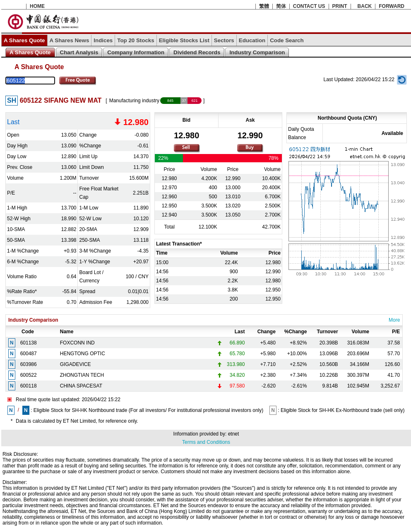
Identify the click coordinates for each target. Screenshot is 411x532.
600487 (29, 354)
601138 (29, 343)
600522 (29, 375)
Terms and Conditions (206, 442)
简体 (281, 6)
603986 (29, 364)
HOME (37, 6)
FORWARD (392, 6)
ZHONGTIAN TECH (82, 375)
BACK (365, 6)
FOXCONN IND (77, 343)
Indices (103, 40)
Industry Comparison (257, 52)
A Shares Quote (24, 40)
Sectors (224, 40)
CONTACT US (309, 6)
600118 (29, 386)
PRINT (340, 6)
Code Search (287, 40)
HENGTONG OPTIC (83, 354)
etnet (234, 434)
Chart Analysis (79, 52)
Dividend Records (197, 52)
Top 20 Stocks (136, 40)
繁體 (264, 6)
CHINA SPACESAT (81, 386)
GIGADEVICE (76, 364)
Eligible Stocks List (184, 40)
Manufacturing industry (134, 101)
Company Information (136, 52)
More (394, 320)
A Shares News (70, 40)
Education (252, 40)
